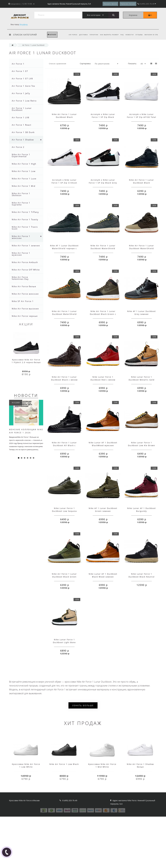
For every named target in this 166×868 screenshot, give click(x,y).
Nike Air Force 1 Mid (24, 186)
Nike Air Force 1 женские (21, 237)
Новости (129, 35)
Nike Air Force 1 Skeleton (21, 194)
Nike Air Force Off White (26, 270)
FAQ (121, 35)
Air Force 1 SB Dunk (23, 132)
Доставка (81, 35)
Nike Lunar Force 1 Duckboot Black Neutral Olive (142, 577)
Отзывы (139, 35)
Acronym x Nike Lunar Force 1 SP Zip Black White (103, 117)
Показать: (132, 64)
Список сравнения (58, 64)
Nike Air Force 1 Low (24, 171)
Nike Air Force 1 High (24, 164)
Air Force (70, 35)
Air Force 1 (18, 64)
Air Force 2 (18, 147)
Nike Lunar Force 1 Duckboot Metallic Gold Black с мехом (142, 380)
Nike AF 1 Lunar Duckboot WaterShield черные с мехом (64, 248)
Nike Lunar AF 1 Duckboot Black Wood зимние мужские (103, 577)
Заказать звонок (110, 4)
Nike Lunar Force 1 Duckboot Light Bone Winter (64, 642)
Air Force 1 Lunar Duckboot (22, 109)
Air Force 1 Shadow (23, 140)
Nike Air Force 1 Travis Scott (25, 228)
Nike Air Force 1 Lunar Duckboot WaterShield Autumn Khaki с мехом (64, 314)
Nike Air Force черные (25, 316)
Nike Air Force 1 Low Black (64, 764)
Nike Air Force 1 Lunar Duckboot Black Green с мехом (103, 314)
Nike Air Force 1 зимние (26, 246)
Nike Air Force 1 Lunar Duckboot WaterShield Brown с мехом (141, 248)
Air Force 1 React (22, 125)
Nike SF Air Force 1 (23, 301)
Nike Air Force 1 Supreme (21, 204)
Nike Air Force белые (24, 286)
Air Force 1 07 (20, 71)
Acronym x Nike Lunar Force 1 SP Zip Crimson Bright (64, 183)
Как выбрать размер (108, 35)
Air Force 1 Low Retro (24, 101)
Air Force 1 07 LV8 (22, 79)
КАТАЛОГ (52, 35)
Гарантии (92, 35)
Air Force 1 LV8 (21, 117)
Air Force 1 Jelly (21, 93)
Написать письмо (128, 4)
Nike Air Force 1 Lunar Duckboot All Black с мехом (64, 445)
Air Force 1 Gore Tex (23, 86)
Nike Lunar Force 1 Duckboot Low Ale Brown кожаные (142, 445)
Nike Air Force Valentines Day (20, 278)
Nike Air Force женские (25, 294)
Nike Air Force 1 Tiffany (25, 212)
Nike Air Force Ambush (25, 262)
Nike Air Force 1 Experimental (21, 155)
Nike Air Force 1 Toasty (25, 219)
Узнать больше (83, 705)
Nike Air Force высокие (25, 309)
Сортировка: (85, 64)
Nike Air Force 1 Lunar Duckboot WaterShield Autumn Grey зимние (103, 248)
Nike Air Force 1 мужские (21, 254)
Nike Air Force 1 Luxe (24, 179)
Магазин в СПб (151, 35)
